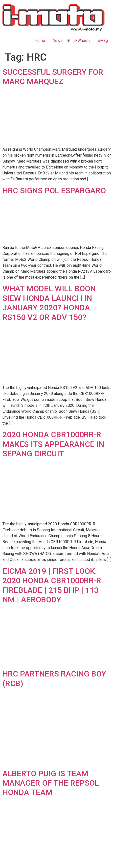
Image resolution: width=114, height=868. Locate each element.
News (57, 40)
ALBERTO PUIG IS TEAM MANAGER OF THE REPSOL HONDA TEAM (51, 783)
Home (40, 40)
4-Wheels (82, 40)
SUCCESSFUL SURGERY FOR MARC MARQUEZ (53, 77)
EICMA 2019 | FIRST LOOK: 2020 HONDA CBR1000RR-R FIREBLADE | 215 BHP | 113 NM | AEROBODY (52, 585)
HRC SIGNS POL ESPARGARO (54, 191)
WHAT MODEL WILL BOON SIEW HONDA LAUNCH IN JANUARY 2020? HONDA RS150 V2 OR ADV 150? (49, 303)
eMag (103, 40)
